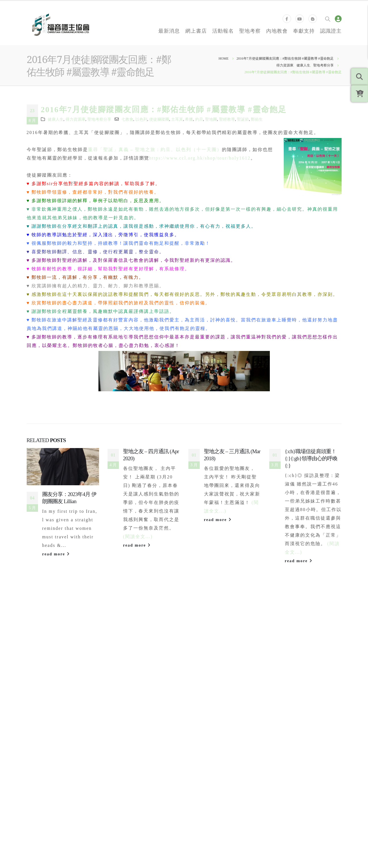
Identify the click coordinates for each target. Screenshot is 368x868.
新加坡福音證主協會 (213, 729)
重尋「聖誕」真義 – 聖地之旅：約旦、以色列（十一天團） (155, 149)
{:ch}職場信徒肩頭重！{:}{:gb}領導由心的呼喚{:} (311, 458)
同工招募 (40, 712)
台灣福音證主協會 (211, 704)
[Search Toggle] (328, 19)
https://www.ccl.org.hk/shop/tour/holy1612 (200, 158)
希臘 (189, 119)
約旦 (199, 119)
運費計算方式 (125, 712)
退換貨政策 (123, 721)
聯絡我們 (40, 721)
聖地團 (211, 119)
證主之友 (121, 704)
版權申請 (121, 738)
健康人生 (56, 119)
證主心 (38, 704)
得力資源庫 (75, 119)
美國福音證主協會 (211, 712)
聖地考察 (250, 31)
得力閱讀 (283, 704)
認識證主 (331, 31)
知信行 (280, 712)
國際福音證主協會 (211, 695)
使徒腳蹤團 (159, 119)
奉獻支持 (304, 31)
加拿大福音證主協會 (213, 721)
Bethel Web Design (320, 771)
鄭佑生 (257, 119)
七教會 (127, 119)
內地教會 (277, 31)
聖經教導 (227, 119)
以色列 (141, 119)
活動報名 (223, 31)
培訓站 (280, 721)
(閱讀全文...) (138, 537)
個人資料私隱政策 (81, 771)
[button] (180, 640)
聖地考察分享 (99, 119)
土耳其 (177, 119)
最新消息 (169, 31)
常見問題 (121, 695)
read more (56, 554)
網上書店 (196, 31)
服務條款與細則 (44, 771)
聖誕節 (243, 119)
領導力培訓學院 (289, 695)
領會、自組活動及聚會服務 (139, 729)
